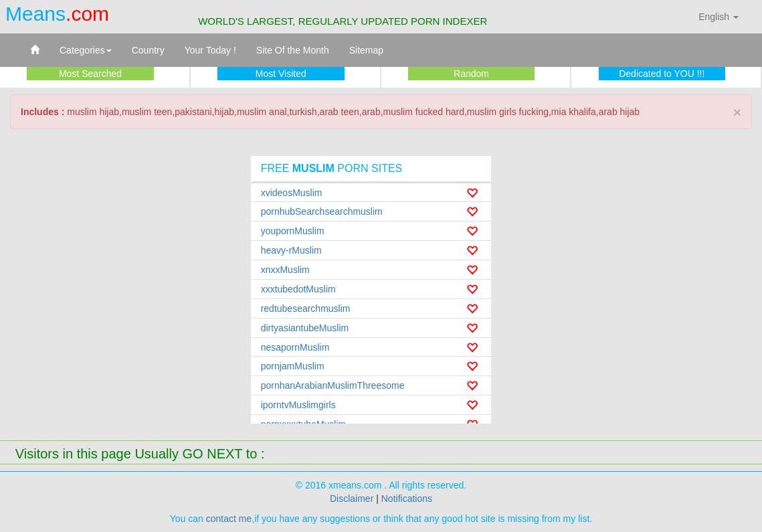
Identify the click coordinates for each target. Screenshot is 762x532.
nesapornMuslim (295, 347)
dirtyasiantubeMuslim (305, 328)
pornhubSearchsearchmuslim (322, 211)
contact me (229, 519)
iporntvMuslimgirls (298, 405)
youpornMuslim (293, 231)
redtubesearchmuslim (306, 308)
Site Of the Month (293, 50)
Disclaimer (352, 499)
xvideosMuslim (292, 193)
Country (148, 50)
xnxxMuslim (285, 270)
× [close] (737, 112)
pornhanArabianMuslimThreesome (333, 385)
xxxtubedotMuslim (298, 289)
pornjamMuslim (293, 366)
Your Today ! (210, 50)
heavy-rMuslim (291, 250)
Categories (86, 50)
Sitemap (366, 50)
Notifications (407, 499)
